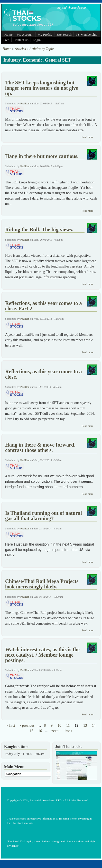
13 (85, 726)
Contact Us (21, 40)
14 (94, 726)
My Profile (45, 34)
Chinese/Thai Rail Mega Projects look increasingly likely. (42, 584)
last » (69, 731)
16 (40, 731)
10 (59, 726)
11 (68, 726)
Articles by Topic (41, 49)
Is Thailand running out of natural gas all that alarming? (44, 516)
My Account (25, 34)
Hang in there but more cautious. (42, 156)
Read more (87, 137)
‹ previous (27, 726)
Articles (20, 49)
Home (8, 34)
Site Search (64, 34)
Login (37, 40)
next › (55, 731)
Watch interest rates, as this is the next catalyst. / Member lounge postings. (42, 655)
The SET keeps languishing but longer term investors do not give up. (42, 88)
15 (31, 731)
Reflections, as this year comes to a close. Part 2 (44, 306)
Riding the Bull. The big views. (39, 230)
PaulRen (25, 103)
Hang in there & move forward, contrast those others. (40, 447)
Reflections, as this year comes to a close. (44, 374)
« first (11, 726)
